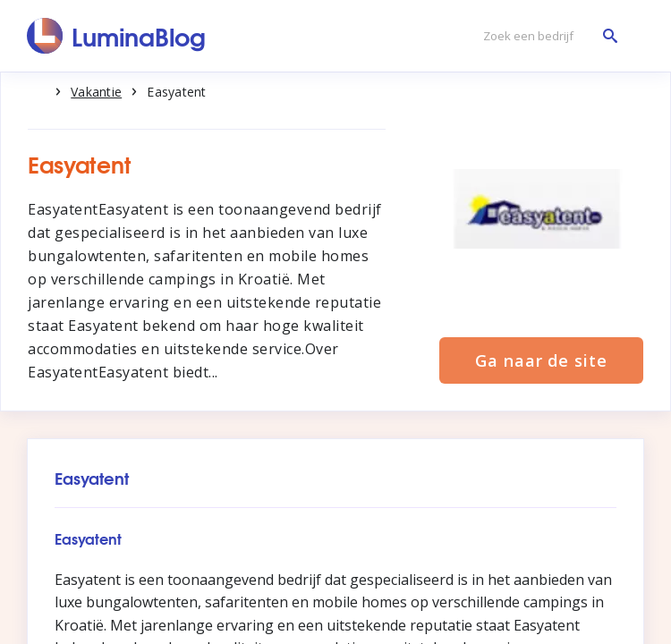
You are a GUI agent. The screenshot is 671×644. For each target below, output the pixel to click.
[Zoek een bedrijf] (546, 36)
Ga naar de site (541, 360)
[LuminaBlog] (117, 36)
